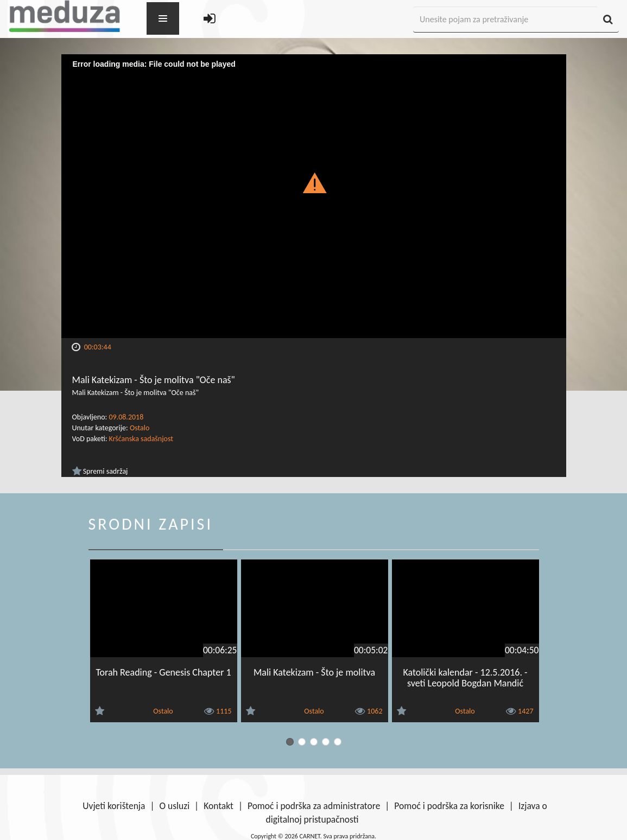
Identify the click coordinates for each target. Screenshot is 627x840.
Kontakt (218, 806)
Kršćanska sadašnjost (141, 439)
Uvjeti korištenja (114, 806)
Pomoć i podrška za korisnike (449, 806)
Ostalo (140, 428)
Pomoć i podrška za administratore (314, 806)
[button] (313, 182)
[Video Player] (314, 196)
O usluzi (174, 806)
